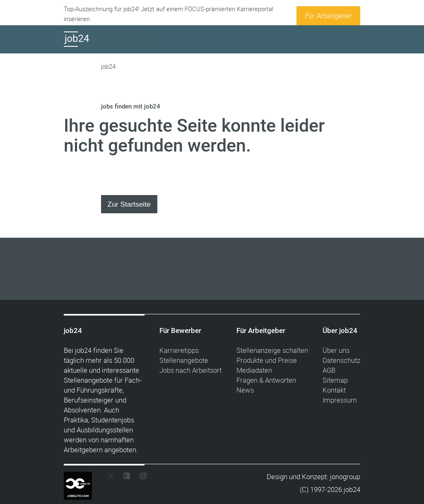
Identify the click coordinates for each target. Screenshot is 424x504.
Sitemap (335, 380)
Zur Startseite (129, 204)
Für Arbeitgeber (329, 16)
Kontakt (334, 390)
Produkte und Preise (267, 360)
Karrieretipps (179, 350)
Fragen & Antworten (266, 380)
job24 (108, 66)
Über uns (336, 350)
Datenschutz (341, 360)
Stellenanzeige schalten (272, 350)
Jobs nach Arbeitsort (190, 370)
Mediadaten (254, 370)
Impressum (340, 400)
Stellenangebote (184, 360)
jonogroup (345, 476)
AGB (329, 370)
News (245, 390)
